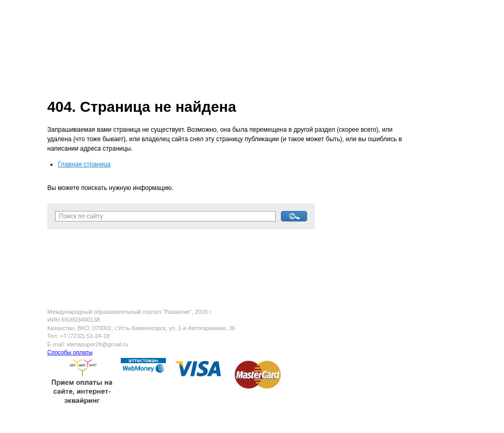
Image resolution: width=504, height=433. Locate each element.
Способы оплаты (70, 352)
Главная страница (84, 164)
